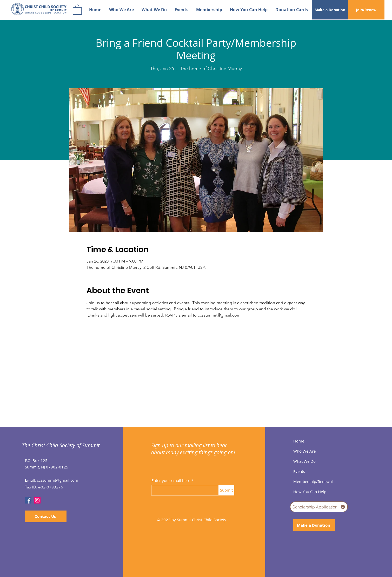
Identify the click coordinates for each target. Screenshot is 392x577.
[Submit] (227, 490)
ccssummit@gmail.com (58, 480)
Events (299, 471)
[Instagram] (37, 500)
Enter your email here (171, 481)
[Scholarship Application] (319, 507)
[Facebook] (28, 500)
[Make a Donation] (330, 10)
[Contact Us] (46, 516)
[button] (77, 9)
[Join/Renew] (366, 10)
